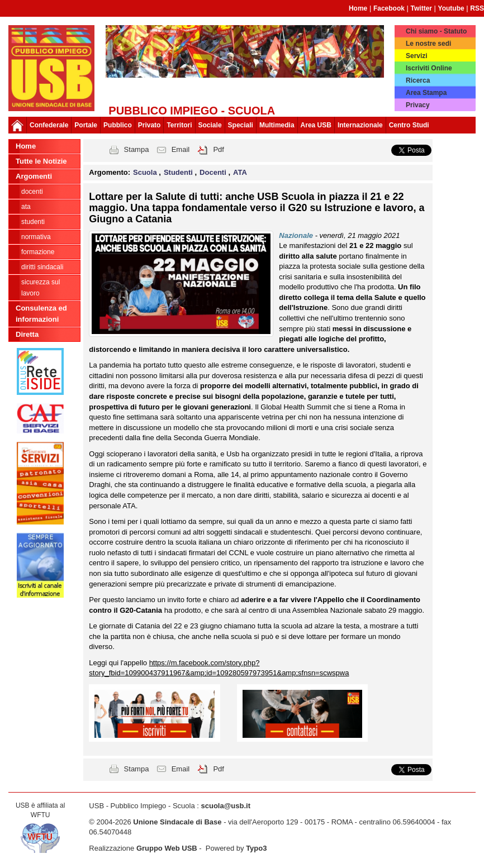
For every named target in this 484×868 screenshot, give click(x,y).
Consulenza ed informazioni (41, 314)
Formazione (38, 252)
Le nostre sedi (428, 44)
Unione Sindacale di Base (177, 822)
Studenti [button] (179, 172)
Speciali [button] (241, 125)
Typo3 (256, 848)
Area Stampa (426, 93)
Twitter (421, 8)
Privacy (418, 105)
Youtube (451, 8)
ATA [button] (240, 172)
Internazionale (360, 125)
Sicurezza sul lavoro (41, 288)
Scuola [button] (146, 172)
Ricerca (418, 80)
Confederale (49, 125)
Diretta (27, 334)
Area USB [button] (316, 125)
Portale (86, 125)
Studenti (33, 222)
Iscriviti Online (429, 68)
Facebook (389, 8)
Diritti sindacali (42, 267)
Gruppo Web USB (167, 848)
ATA (26, 207)
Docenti (32, 192)
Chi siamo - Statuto (436, 31)
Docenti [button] (214, 172)
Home (358, 8)
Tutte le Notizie (41, 161)
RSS (477, 8)
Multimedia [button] (277, 125)
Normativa (36, 237)
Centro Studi (409, 125)
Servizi (417, 56)
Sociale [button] (210, 125)
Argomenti (34, 176)
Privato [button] (150, 125)
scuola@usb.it (226, 806)
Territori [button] (179, 125)
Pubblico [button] (118, 125)
